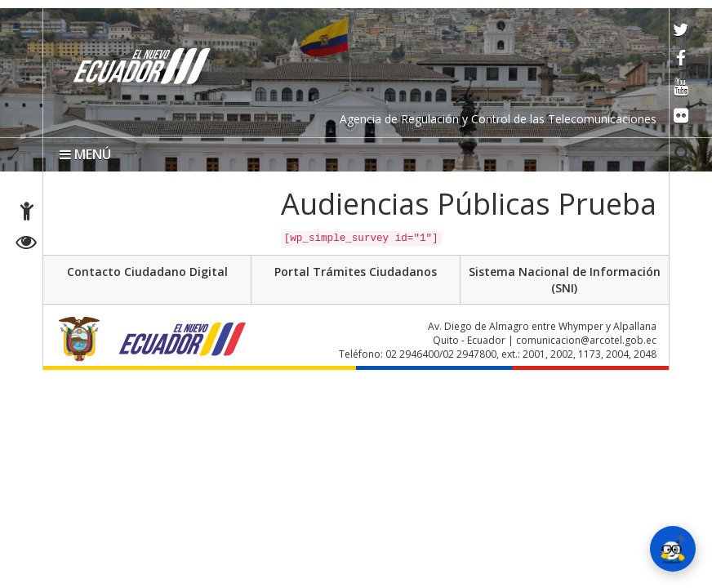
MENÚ (85, 154)
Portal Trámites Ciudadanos (356, 272)
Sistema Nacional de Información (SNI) (565, 280)
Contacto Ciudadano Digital (147, 272)
